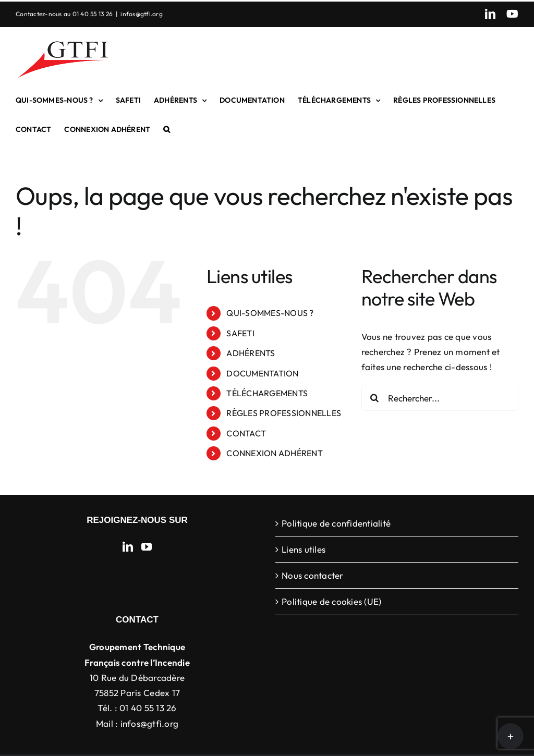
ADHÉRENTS (251, 353)
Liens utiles (304, 549)
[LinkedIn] (128, 547)
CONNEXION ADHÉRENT (275, 453)
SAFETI (240, 333)
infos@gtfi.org (142, 14)
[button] (167, 129)
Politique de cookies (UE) (331, 601)
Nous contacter (313, 575)
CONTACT (246, 433)
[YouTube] (147, 547)
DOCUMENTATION (262, 373)
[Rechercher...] (440, 398)
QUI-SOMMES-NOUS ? (270, 313)
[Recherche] (374, 398)
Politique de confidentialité (336, 523)
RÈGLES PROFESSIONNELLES (284, 413)
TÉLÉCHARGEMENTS (267, 393)
